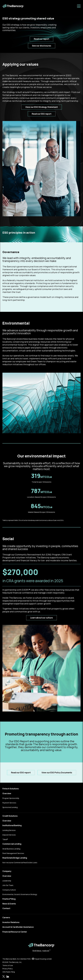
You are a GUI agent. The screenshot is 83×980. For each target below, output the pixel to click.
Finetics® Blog (9, 899)
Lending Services (9, 830)
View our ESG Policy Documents (57, 773)
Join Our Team (8, 885)
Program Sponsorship (11, 798)
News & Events (9, 904)
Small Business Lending (11, 849)
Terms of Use (8, 965)
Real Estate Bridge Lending (15, 858)
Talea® (5, 839)
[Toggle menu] (79, 6)
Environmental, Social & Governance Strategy (20, 894)
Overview (7, 793)
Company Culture (9, 890)
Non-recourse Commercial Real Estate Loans (20, 863)
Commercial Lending (12, 844)
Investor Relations (11, 922)
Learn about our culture (41, 618)
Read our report (41, 39)
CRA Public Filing (9, 972)
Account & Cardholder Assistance (18, 927)
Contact (6, 908)
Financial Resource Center (15, 932)
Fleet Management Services (13, 853)
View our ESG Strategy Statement (42, 107)
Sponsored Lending (10, 807)
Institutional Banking (12, 825)
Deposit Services (9, 835)
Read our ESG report (42, 114)
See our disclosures (42, 46)
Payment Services (9, 803)
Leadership (7, 881)
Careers (6, 917)
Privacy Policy (8, 969)
